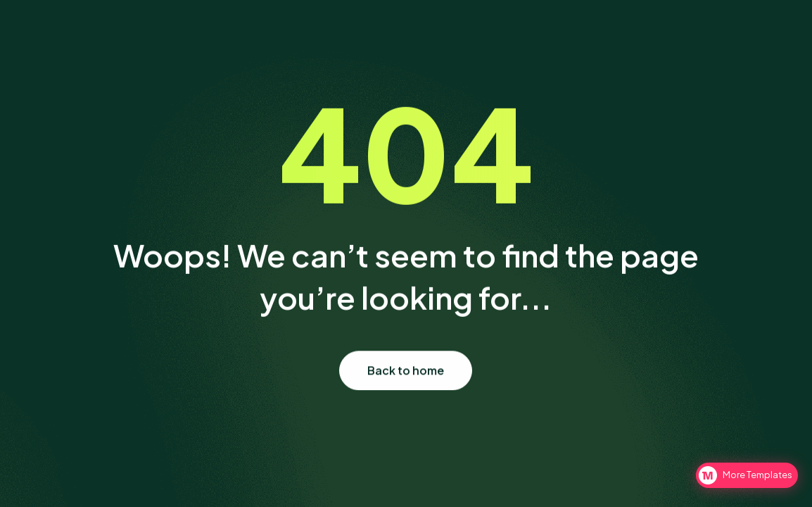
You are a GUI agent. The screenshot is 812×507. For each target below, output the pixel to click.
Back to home (406, 371)
